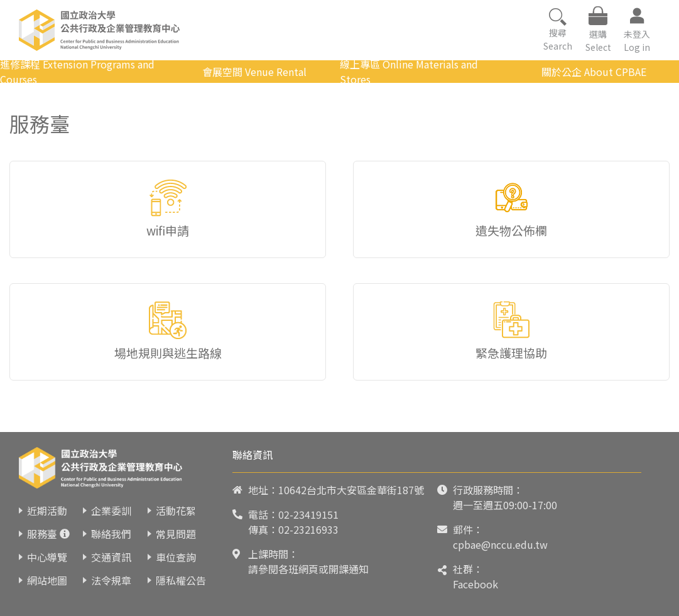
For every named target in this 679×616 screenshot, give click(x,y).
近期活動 (47, 511)
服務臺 (42, 534)
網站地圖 (47, 580)
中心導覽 (47, 557)
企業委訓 (111, 511)
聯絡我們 (111, 534)
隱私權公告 (181, 580)
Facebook (475, 584)
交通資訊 (111, 557)
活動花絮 (176, 511)
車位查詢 (176, 557)
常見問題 (176, 534)
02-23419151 (308, 514)
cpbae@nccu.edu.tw (500, 544)
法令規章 (111, 580)
